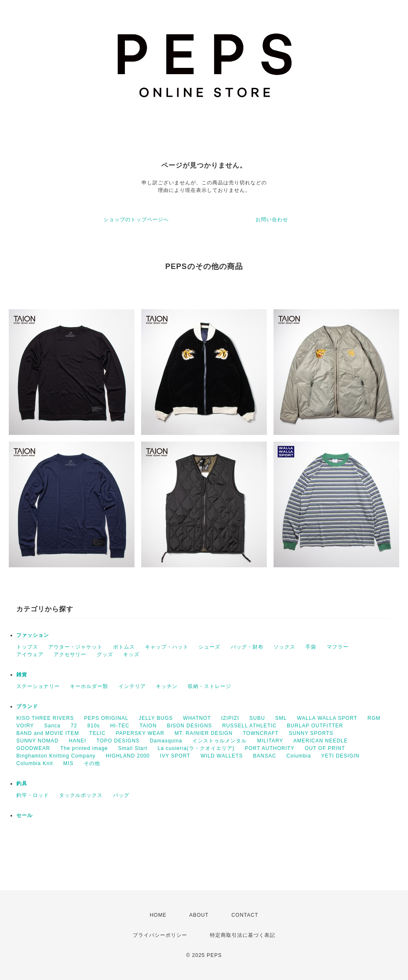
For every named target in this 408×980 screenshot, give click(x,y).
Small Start (133, 748)
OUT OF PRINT (325, 748)
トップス (27, 647)
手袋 (311, 647)
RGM (374, 718)
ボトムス (124, 647)
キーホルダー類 (89, 686)
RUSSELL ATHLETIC (249, 726)
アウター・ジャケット (75, 647)
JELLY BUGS (156, 718)
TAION (148, 726)
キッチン (167, 686)
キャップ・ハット (167, 647)
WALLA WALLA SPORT (327, 718)
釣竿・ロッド (33, 795)
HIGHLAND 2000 (128, 756)
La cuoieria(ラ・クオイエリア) (196, 748)
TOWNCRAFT (261, 733)
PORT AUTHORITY (270, 748)
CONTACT (245, 915)
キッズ (131, 654)
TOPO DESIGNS (118, 741)
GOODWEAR (33, 748)
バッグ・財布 (247, 647)
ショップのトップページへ (136, 220)
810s (94, 726)
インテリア (132, 686)
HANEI (77, 741)
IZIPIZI (230, 718)
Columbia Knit (35, 763)
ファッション (33, 635)
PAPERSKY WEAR (140, 733)
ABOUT (199, 915)
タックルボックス (81, 795)
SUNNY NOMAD (37, 741)
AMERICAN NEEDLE (320, 741)
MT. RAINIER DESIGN (204, 733)
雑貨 (22, 675)
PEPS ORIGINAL (106, 718)
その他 (92, 763)
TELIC (97, 733)
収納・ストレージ (209, 686)
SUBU (257, 718)
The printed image (84, 748)
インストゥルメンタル (219, 741)
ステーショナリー (38, 686)
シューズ (209, 647)
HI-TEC (120, 726)
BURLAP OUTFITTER (315, 726)
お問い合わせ (272, 220)
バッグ (121, 795)
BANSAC (265, 756)
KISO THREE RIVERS (45, 718)
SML (281, 718)
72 (74, 726)
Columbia (299, 756)
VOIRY (25, 726)
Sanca (52, 726)
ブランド (27, 706)
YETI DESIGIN (340, 756)
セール (25, 815)
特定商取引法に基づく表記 (243, 935)
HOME (158, 915)
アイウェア (30, 654)
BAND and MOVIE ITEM (48, 733)
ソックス (284, 647)
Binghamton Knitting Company (56, 756)
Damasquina (166, 741)
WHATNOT (197, 718)
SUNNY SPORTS (311, 733)
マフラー (338, 647)
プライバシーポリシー (160, 935)
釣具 (22, 783)
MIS (68, 763)
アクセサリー (70, 654)
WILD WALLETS (222, 756)
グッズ (105, 654)
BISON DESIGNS (189, 726)
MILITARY (270, 741)
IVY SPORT (175, 756)
